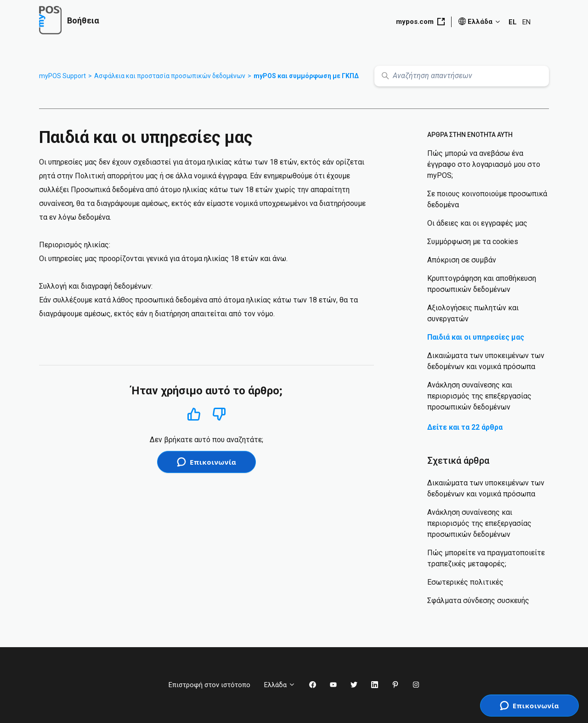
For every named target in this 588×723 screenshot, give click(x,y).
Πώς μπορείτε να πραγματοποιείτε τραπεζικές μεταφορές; (486, 558)
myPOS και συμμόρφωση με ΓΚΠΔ (306, 76)
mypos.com (420, 22)
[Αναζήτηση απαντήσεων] (462, 76)
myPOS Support (62, 76)
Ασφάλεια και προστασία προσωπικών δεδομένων (170, 76)
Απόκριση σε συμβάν (462, 260)
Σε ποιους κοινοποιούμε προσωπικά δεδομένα (487, 199)
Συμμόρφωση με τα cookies (473, 242)
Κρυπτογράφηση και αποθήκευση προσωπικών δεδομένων (482, 284)
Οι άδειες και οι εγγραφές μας (477, 223)
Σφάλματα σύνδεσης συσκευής (478, 601)
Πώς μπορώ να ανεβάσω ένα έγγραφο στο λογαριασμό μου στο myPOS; (484, 164)
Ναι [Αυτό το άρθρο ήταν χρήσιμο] (194, 414)
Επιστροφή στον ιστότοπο (209, 685)
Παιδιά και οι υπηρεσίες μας (476, 337)
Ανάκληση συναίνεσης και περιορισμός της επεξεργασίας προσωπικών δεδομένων (479, 396)
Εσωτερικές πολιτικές (465, 582)
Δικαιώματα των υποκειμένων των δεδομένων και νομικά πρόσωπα (486, 361)
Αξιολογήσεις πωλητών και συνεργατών (473, 313)
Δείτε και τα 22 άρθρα (465, 427)
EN (526, 22)
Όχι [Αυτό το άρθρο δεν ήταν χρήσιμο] (219, 414)
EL (513, 22)
